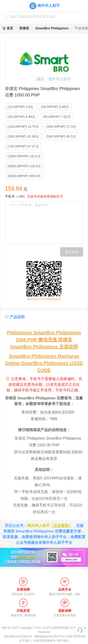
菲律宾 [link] (24, 28)
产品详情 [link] (81, 28)
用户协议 (63, 641)
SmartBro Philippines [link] (52, 28)
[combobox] (44, 16)
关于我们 (25, 641)
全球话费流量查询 (44, 641)
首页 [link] (8, 28)
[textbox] (44, 16)
